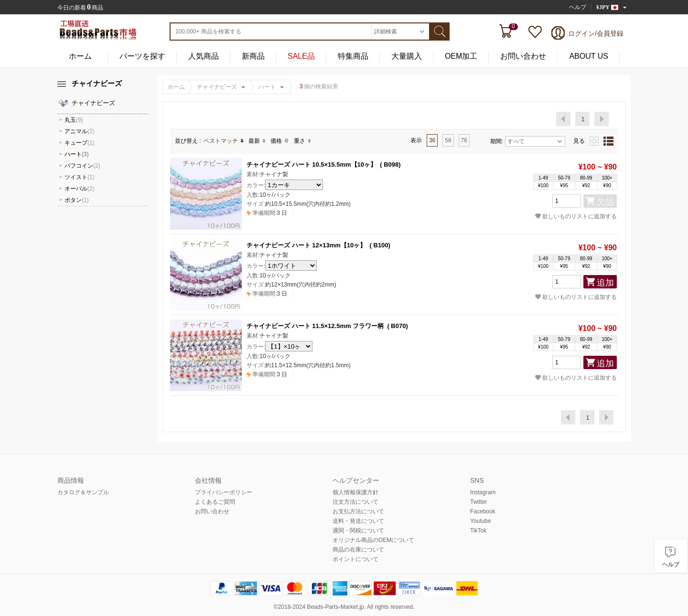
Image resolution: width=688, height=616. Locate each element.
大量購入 (407, 56)
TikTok (478, 531)
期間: (497, 141)
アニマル (80, 131)
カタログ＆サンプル (83, 492)
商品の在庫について (358, 550)
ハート (267, 87)
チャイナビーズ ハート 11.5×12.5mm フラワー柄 (315, 326)
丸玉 (74, 120)
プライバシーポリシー (224, 492)
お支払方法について (358, 511)
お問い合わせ (523, 56)
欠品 (605, 202)
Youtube (481, 521)
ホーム (80, 56)
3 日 (267, 213)
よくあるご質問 (215, 502)
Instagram (483, 492)
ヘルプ (578, 7)
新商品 (253, 56)
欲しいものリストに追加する (576, 216)
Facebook (483, 511)
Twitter (478, 502)
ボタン (77, 200)
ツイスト (80, 177)
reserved (402, 607)
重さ (302, 141)
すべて (535, 141)
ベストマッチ (224, 141)
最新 (257, 141)
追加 (605, 283)
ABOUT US (589, 56)
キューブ (80, 143)
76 (464, 140)
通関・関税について (358, 531)
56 (448, 140)
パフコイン (82, 166)
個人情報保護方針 (355, 492)
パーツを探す (142, 56)
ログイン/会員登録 (596, 33)
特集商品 (353, 56)
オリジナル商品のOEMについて (373, 540)
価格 (280, 141)
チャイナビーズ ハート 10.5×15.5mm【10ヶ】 (312, 165)
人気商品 (204, 56)
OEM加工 (461, 56)
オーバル (80, 189)
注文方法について (355, 502)
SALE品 (301, 56)
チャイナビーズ (217, 87)
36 (432, 140)
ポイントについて (355, 559)
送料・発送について (358, 521)
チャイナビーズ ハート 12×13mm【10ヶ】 (306, 245)
